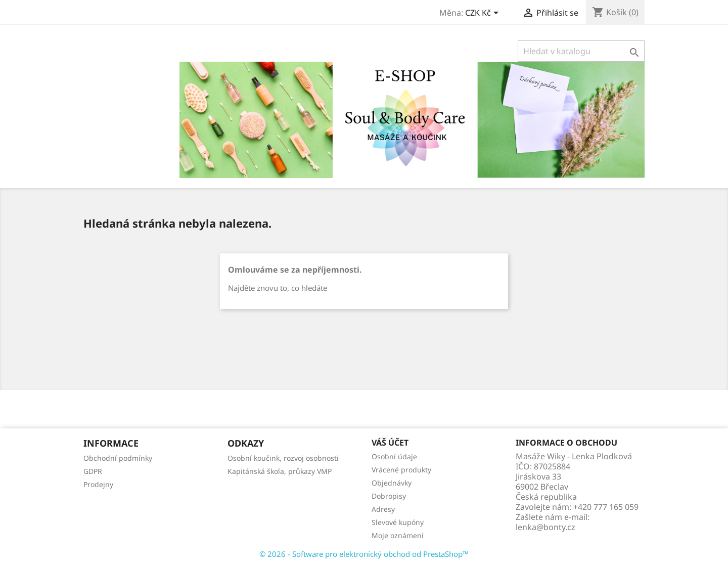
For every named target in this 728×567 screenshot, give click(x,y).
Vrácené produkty (401, 470)
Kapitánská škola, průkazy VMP (280, 471)
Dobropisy (389, 496)
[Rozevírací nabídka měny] (484, 14)
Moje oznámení (398, 535)
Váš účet (390, 443)
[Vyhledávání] (581, 51)
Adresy (383, 509)
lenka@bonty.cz (545, 527)
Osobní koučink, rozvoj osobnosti (283, 458)
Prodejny (98, 484)
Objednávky (392, 483)
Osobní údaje (394, 456)
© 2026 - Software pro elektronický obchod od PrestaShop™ (364, 554)
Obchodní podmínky (118, 458)
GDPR (93, 471)
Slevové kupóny (398, 522)
